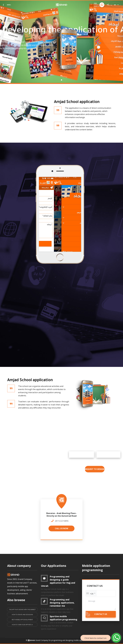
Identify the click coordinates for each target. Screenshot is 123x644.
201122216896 (62, 521)
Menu (9, 5)
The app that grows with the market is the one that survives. (22, 610)
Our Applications (54, 566)
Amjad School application (77, 102)
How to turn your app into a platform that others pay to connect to (22, 625)
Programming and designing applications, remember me (62, 603)
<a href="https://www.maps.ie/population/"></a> (61, 518)
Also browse (16, 600)
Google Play (105, 455)
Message (92, 601)
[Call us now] (102, 5)
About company (19, 566)
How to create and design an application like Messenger (22, 615)
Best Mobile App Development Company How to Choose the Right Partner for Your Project (22, 620)
